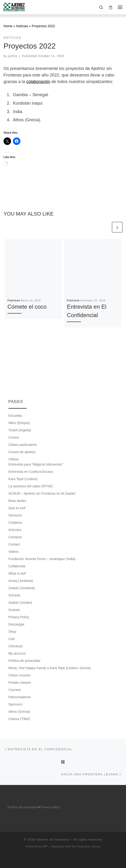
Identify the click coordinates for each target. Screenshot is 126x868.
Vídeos (14, 459)
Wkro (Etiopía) (19, 423)
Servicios (15, 515)
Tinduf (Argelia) (20, 430)
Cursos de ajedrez (22, 452)
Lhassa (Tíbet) (19, 719)
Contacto (15, 537)
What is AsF (17, 573)
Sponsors (15, 704)
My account (17, 653)
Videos (13, 552)
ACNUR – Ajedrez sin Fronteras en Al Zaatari (42, 493)
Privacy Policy (19, 617)
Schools (14, 595)
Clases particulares (23, 445)
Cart (12, 639)
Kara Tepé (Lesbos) (23, 479)
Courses (15, 690)
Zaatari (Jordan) (20, 603)
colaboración (38, 82)
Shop (12, 632)
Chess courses (19, 675)
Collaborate (17, 566)
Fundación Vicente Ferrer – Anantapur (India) (42, 559)
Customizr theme (89, 846)
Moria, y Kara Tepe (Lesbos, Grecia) (50, 668)
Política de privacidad (24, 661)
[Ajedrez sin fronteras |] (14, 7)
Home (8, 26)
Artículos (15, 530)
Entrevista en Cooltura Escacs (31, 472)
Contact (14, 544)
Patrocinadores (20, 697)
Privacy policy (50, 807)
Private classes (20, 682)
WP (45, 846)
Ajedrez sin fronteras (53, 840)
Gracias (14, 610)
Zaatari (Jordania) (22, 588)
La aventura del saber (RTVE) (31, 486)
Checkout (15, 646)
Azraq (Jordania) (21, 581)
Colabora (15, 523)
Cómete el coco (27, 307)
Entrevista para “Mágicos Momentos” (36, 464)
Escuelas (15, 416)
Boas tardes (17, 501)
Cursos (14, 437)
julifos (13, 56)
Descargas (16, 624)
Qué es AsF (17, 508)
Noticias (22, 26)
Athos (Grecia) (19, 712)
